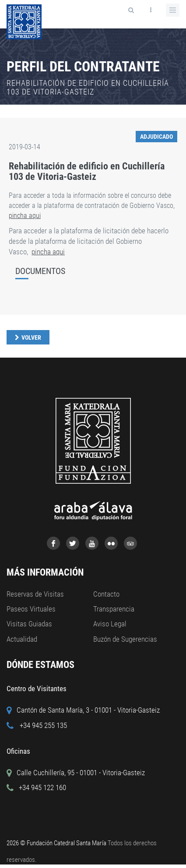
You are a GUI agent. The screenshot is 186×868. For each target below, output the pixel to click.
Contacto (106, 594)
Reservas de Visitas (35, 594)
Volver (31, 337)
